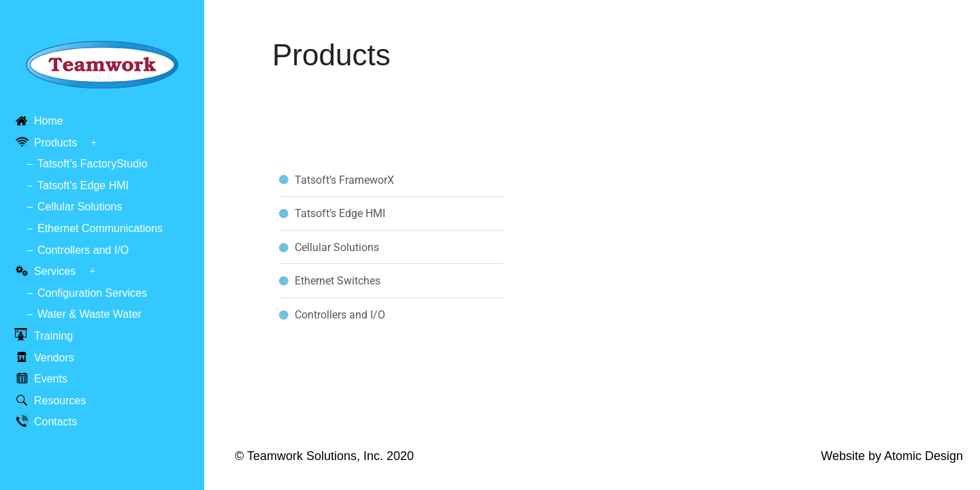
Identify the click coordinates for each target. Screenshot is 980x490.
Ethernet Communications (100, 228)
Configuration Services (92, 293)
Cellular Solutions (80, 207)
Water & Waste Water (89, 314)
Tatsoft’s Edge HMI (83, 185)
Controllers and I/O (83, 250)
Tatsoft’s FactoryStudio (93, 164)
